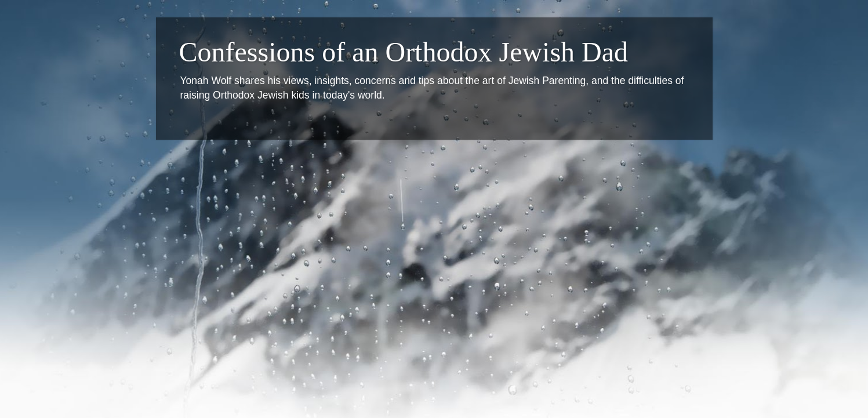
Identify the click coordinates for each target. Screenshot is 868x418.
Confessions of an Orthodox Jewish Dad (404, 52)
